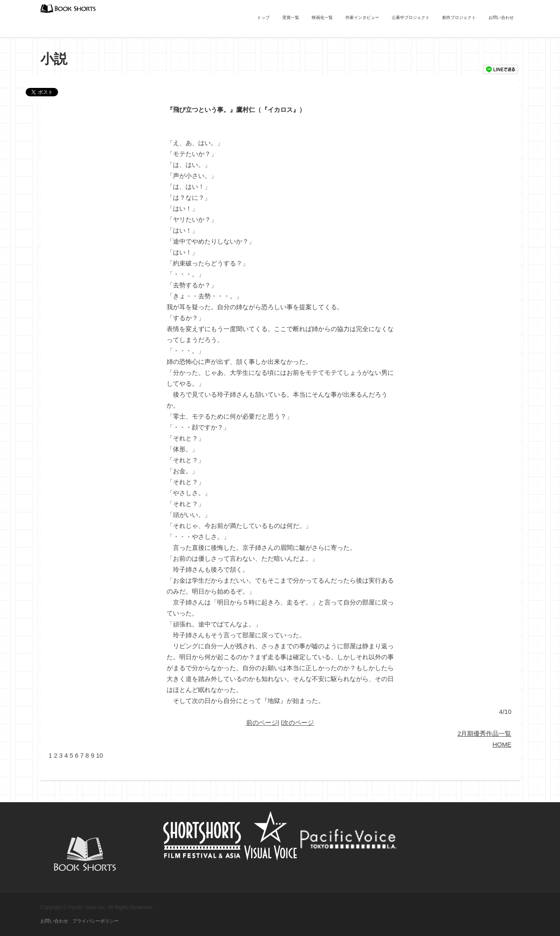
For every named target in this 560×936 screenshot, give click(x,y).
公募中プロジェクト (411, 17)
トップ (263, 17)
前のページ (262, 723)
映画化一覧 (322, 17)
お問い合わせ (501, 17)
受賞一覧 (291, 17)
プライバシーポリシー (96, 921)
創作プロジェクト (459, 17)
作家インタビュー (362, 17)
